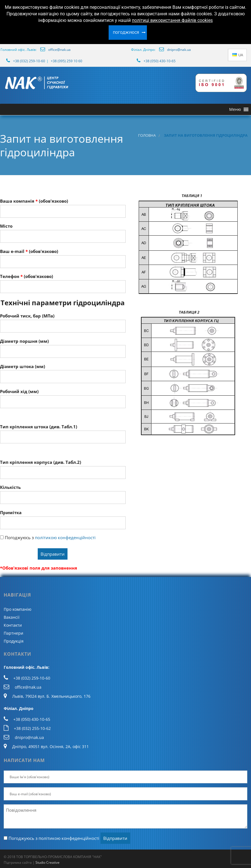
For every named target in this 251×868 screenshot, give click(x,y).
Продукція (14, 641)
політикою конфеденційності (65, 537)
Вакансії (12, 617)
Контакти (13, 625)
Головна (147, 135)
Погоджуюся (126, 33)
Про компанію (18, 609)
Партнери (13, 633)
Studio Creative (48, 862)
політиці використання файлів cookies (172, 20)
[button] (235, 109)
